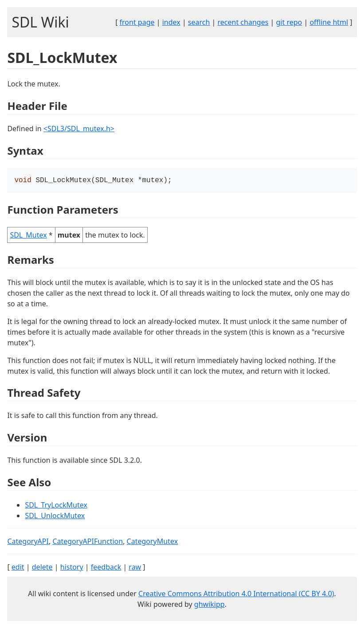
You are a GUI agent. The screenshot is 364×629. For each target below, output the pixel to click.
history (72, 568)
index (171, 22)
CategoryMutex (153, 542)
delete (42, 568)
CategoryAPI (28, 542)
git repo (289, 22)
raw (135, 568)
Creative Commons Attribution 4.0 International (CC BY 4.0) (236, 594)
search (199, 22)
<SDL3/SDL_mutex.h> (79, 129)
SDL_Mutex (28, 236)
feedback (106, 568)
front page (137, 22)
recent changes (243, 22)
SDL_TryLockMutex (56, 506)
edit (18, 568)
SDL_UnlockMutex (55, 516)
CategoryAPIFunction (88, 542)
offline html (329, 22)
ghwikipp (209, 605)
